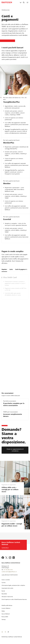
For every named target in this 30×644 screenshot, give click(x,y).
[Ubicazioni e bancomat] (7, 597)
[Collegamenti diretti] (21, 2)
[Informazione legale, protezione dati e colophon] (13, 585)
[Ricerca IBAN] (5, 617)
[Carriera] (4, 583)
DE (2, 632)
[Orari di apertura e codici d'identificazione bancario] (14, 599)
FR (5, 632)
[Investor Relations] (6, 608)
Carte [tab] (11, 269)
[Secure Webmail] (6, 614)
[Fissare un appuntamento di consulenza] (15, 450)
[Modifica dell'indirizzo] (7, 605)
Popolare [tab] (4, 269)
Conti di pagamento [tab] (21, 269)
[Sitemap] (4, 619)
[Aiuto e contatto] (6, 580)
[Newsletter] (4, 594)
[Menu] (28, 2)
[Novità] (3, 591)
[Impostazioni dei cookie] (7, 588)
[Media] (3, 611)
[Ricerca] (24, 2)
